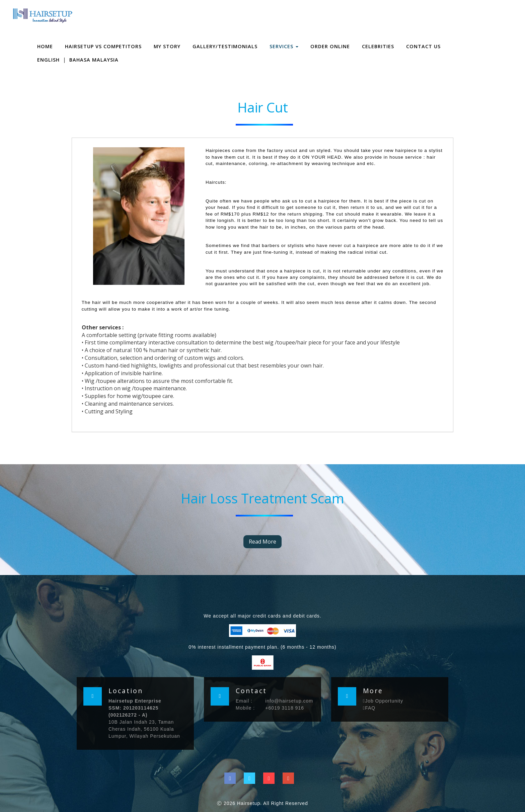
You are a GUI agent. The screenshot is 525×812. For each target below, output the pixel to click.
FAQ (369, 708)
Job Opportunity (383, 701)
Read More (262, 542)
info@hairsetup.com (289, 701)
